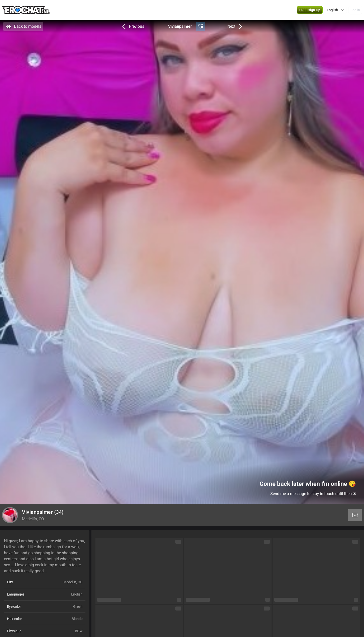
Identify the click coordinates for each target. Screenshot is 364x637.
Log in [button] (355, 10)
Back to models (23, 26)
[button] (310, 10)
